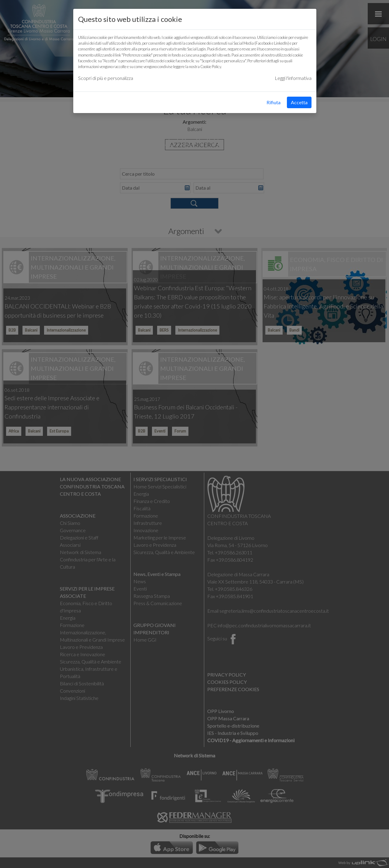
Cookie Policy (211, 67)
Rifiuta (274, 102)
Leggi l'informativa (293, 78)
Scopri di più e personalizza (106, 78)
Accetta (299, 102)
